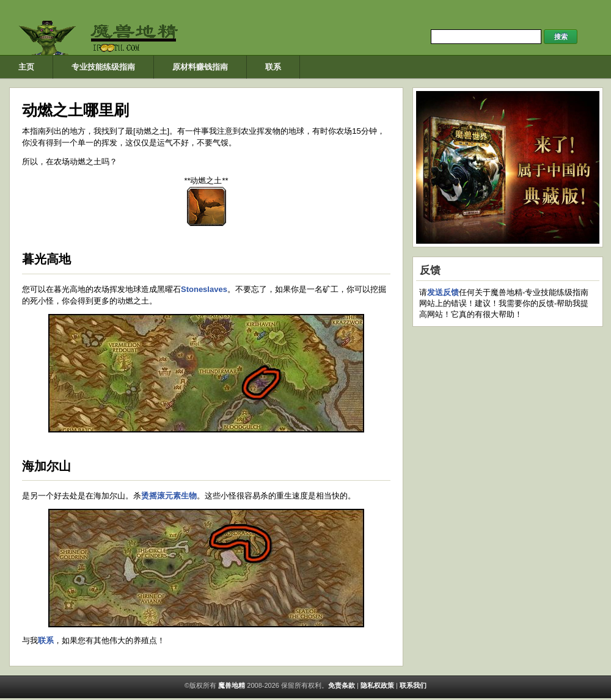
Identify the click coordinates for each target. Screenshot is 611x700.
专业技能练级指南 (103, 67)
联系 (273, 67)
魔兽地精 (231, 685)
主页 (26, 67)
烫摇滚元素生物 (169, 496)
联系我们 (413, 685)
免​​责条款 (342, 685)
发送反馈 (443, 292)
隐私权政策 (377, 685)
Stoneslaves (204, 289)
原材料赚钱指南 (200, 67)
